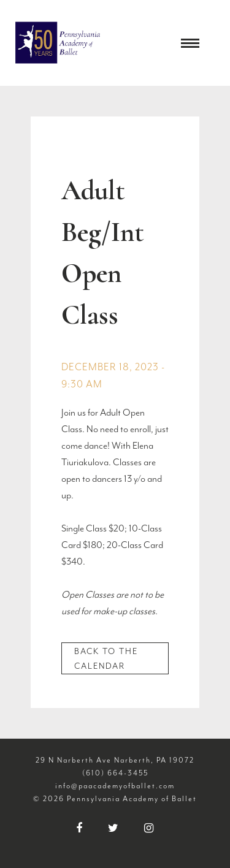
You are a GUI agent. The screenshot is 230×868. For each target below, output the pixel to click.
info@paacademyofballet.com (115, 786)
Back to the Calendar (106, 659)
